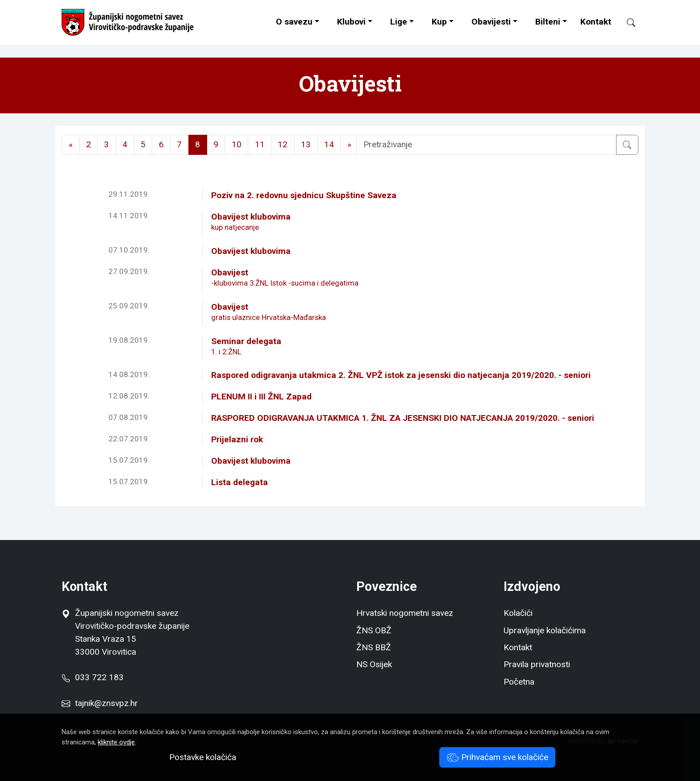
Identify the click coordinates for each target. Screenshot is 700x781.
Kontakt (596, 22)
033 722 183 (92, 677)
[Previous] (71, 145)
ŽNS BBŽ (374, 647)
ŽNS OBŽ (374, 630)
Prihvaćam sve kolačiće (498, 757)
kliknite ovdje (116, 742)
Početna (519, 682)
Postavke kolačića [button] (203, 757)
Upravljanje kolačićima (545, 630)
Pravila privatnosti (537, 664)
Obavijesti (491, 22)
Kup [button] (439, 22)
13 (306, 144)
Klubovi (351, 22)
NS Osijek (374, 664)
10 (237, 144)
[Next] (349, 145)
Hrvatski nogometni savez (405, 613)
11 (260, 144)
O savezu (294, 22)
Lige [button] (399, 22)
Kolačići (518, 613)
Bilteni (548, 22)
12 (283, 144)
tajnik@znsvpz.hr (106, 703)
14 (329, 144)
